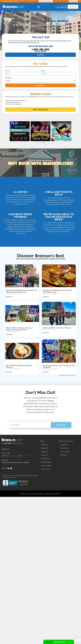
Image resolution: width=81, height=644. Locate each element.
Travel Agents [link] (65, 452)
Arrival (7, 71)
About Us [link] (44, 455)
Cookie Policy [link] (46, 466)
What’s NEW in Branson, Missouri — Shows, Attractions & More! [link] (20, 329)
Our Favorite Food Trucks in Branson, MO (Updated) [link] (59, 366)
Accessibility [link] (46, 459)
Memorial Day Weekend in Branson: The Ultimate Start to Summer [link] (22, 291)
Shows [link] (42, 441)
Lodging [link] (44, 452)
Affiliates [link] (64, 455)
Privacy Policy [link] (68, 429)
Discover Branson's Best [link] (41, 256)
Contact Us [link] (64, 445)
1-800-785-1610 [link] (40, 50)
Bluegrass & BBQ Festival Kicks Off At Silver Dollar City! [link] (57, 291)
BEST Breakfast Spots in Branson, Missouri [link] (19, 366)
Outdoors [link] (45, 445)
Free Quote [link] (64, 448)
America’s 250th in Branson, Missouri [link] (57, 328)
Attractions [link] (45, 448)
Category (8, 78)
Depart (43, 71)
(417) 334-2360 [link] (27, 456)
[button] (38, 7)
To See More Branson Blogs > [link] (67, 375)
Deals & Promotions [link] (66, 441)
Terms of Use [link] (46, 469)
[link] (2, 12)
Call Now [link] (73, 7)
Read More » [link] (9, 297)
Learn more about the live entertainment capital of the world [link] (41, 259)
